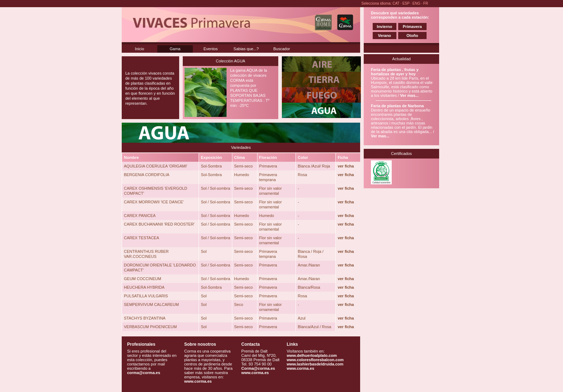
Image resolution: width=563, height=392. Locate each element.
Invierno (384, 27)
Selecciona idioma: (377, 3)
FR (426, 3)
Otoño (412, 36)
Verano (384, 36)
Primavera (412, 27)
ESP (407, 3)
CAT (396, 3)
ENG (417, 3)
